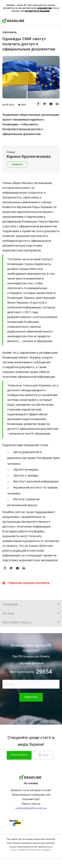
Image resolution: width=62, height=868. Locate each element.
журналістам (45, 8)
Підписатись (31, 697)
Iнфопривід (9, 32)
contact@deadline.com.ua (31, 808)
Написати (17, 164)
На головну (31, 783)
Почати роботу (19, 755)
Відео (43, 755)
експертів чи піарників (37, 11)
